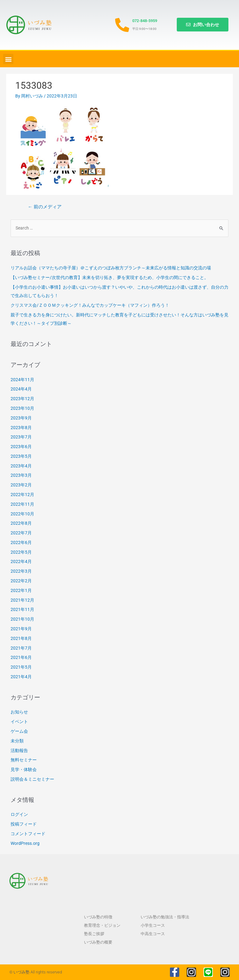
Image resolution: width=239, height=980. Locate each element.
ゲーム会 (19, 731)
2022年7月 (21, 533)
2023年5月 (21, 456)
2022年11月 (22, 504)
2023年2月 (21, 485)
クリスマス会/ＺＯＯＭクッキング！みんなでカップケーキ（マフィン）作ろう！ (90, 305)
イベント (19, 722)
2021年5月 (21, 667)
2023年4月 (21, 466)
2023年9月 (21, 418)
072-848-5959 (145, 21)
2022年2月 (21, 581)
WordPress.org (25, 843)
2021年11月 (22, 609)
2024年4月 (21, 389)
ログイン (19, 814)
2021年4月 (21, 677)
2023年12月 (22, 399)
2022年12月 (22, 495)
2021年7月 (21, 648)
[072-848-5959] (122, 25)
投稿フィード (24, 824)
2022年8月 (21, 523)
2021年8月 (21, 638)
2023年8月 (21, 428)
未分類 (17, 741)
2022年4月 (21, 561)
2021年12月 (22, 600)
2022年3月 (21, 571)
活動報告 (19, 750)
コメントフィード (28, 834)
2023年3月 (21, 475)
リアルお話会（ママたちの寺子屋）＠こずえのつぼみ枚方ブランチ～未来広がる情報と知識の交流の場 (111, 268)
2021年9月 (21, 629)
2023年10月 (22, 408)
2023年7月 (21, 437)
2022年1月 (21, 590)
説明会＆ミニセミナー (32, 779)
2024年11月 (22, 380)
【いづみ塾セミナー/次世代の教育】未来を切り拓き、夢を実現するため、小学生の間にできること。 (110, 277)
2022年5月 (21, 552)
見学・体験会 (24, 769)
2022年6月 (21, 542)
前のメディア (45, 207)
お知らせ (19, 712)
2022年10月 (22, 514)
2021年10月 (22, 619)
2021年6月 (21, 657)
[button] (8, 59)
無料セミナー (24, 760)
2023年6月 (21, 447)
